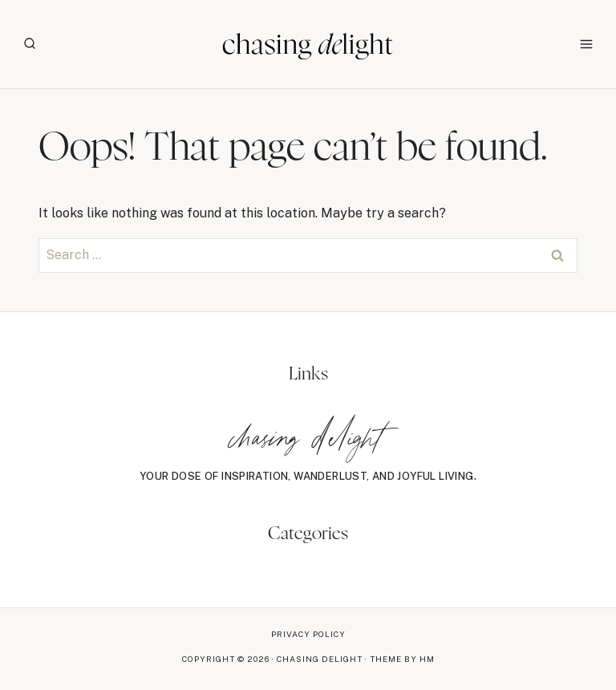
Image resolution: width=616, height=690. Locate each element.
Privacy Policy (308, 634)
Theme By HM (402, 659)
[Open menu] (586, 44)
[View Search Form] (30, 44)
